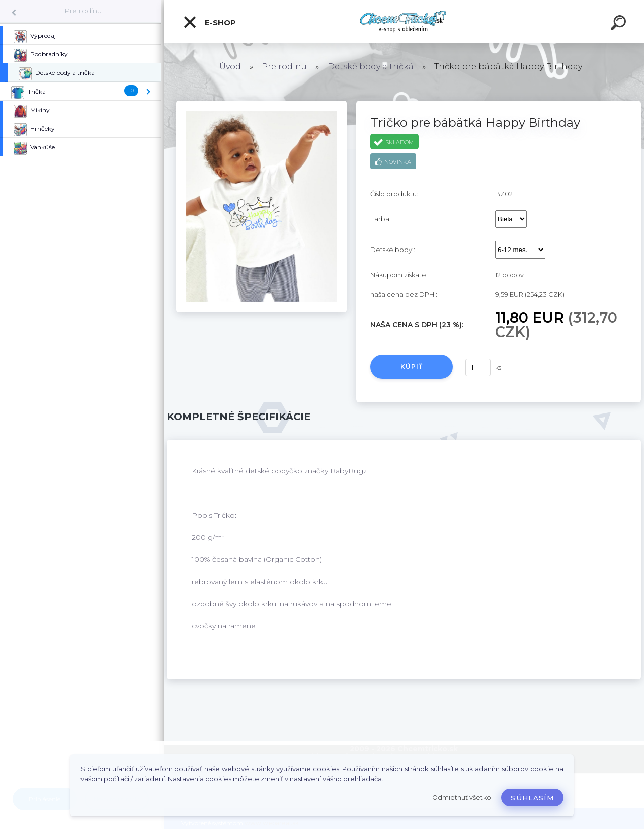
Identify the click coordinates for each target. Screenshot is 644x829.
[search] (620, 24)
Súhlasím (532, 798)
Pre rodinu (83, 11)
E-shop (209, 22)
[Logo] (404, 21)
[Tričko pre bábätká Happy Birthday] (261, 104)
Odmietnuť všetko (462, 798)
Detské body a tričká (371, 67)
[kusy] (478, 367)
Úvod (230, 67)
